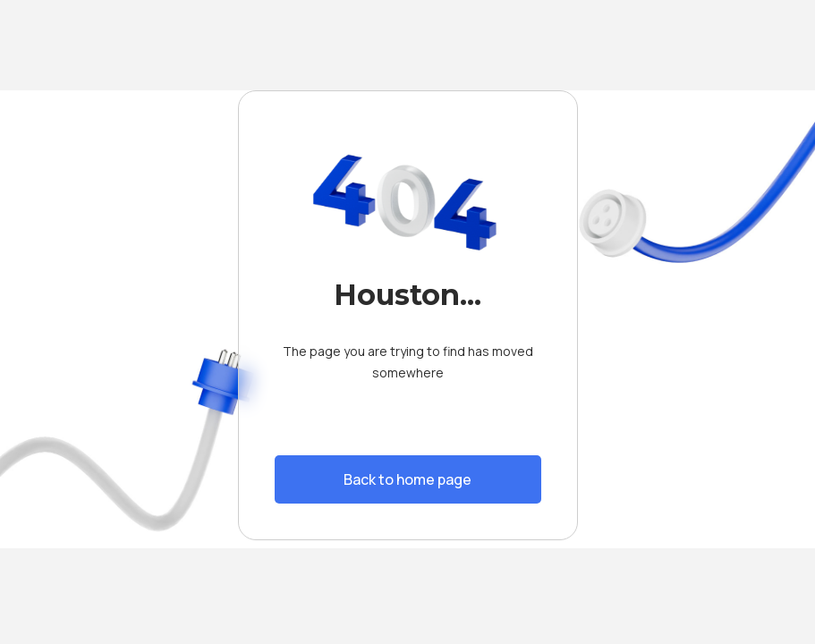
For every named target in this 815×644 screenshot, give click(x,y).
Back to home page (407, 479)
